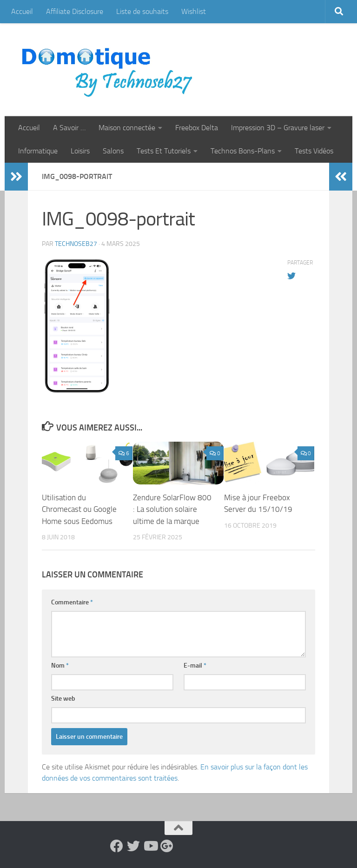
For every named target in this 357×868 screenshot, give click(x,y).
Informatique (38, 151)
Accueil (22, 11)
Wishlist (194, 11)
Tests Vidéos (314, 151)
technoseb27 (76, 244)
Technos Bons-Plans (243, 151)
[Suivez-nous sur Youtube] (150, 846)
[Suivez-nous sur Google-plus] (167, 846)
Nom (60, 666)
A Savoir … (69, 128)
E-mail (195, 666)
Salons (113, 151)
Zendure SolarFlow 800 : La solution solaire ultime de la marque (172, 509)
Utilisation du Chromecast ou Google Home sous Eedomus (79, 509)
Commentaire (72, 602)
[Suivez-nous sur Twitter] (133, 846)
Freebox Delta (197, 128)
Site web (63, 699)
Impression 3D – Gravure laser (278, 128)
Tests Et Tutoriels (164, 151)
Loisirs (80, 151)
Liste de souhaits (142, 11)
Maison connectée (127, 128)
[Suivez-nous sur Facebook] (117, 846)
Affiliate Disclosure (75, 11)
